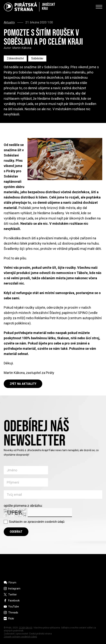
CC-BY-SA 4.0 (26, 628)
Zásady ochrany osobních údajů (20, 637)
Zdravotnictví (15, 58)
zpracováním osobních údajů (46, 522)
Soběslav (37, 58)
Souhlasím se (37, 522)
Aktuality (9, 22)
